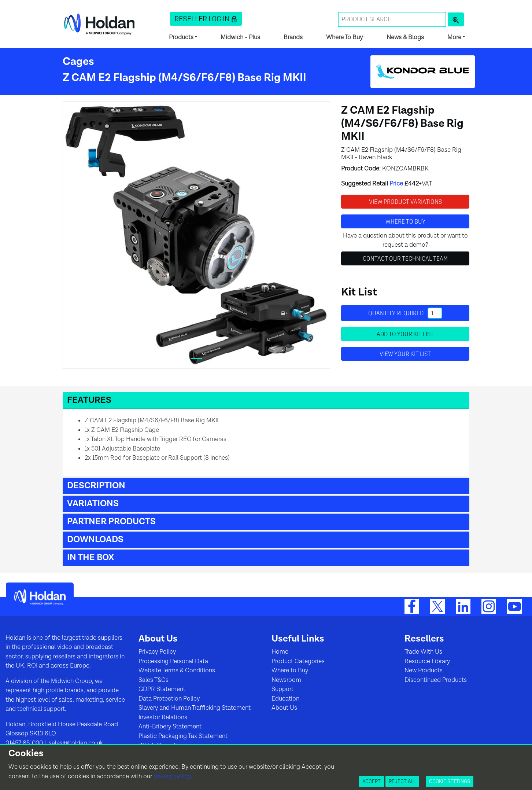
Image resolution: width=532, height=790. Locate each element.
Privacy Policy (157, 652)
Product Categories (298, 661)
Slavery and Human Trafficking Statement (195, 708)
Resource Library (427, 661)
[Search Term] (392, 19)
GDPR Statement (162, 689)
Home (280, 652)
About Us (284, 708)
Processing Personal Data (173, 661)
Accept (372, 781)
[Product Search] (456, 19)
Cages (78, 62)
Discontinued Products (436, 680)
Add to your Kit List (405, 334)
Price (396, 184)
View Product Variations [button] (405, 202)
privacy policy (172, 776)
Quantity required (405, 313)
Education (285, 699)
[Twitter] (437, 606)
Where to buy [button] (405, 221)
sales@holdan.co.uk (75, 743)
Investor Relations (163, 717)
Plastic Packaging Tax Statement (183, 736)
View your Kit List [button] (405, 354)
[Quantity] (435, 313)
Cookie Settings (450, 781)
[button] (206, 19)
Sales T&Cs (154, 680)
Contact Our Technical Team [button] (405, 258)
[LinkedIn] (463, 606)
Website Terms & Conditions (177, 670)
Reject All (402, 781)
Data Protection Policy (169, 699)
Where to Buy (290, 670)
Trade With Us (423, 652)
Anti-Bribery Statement (170, 727)
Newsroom (286, 680)
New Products (424, 670)
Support (282, 689)
